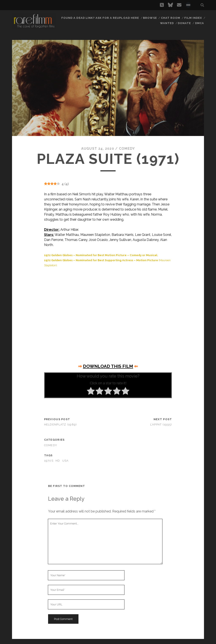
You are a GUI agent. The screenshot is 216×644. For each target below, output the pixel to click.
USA (65, 461)
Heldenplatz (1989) (61, 425)
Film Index (193, 18)
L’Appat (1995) (161, 425)
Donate (184, 23)
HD (58, 461)
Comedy (127, 149)
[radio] (91, 392)
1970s (49, 461)
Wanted (167, 23)
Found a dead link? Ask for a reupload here (100, 18)
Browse (150, 18)
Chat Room (171, 18)
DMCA (200, 23)
